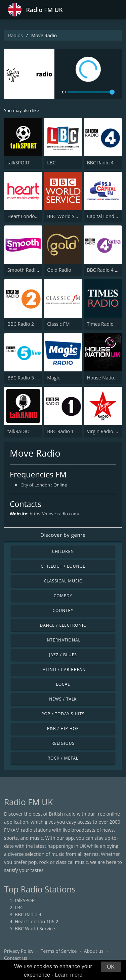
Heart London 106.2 (29, 216)
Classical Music (63, 581)
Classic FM (58, 324)
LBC (51, 163)
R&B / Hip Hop (63, 729)
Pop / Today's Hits (63, 714)
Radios (15, 35)
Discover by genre (63, 535)
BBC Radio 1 (60, 431)
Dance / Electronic (63, 625)
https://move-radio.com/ (54, 514)
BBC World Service (67, 216)
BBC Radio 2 (21, 324)
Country (63, 610)
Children (63, 551)
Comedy (63, 596)
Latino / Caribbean (63, 669)
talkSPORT (19, 163)
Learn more (69, 975)
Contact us (16, 958)
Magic (53, 378)
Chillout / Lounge (63, 566)
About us (94, 951)
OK (111, 967)
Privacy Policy (19, 951)
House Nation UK (106, 378)
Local (63, 684)
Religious (63, 743)
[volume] (91, 92)
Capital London (104, 216)
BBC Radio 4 (100, 163)
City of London (35, 485)
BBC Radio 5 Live (26, 378)
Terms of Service (59, 951)
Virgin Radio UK (104, 431)
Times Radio (100, 324)
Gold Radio (59, 270)
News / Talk (63, 699)
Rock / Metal (63, 758)
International (63, 640)
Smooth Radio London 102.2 (38, 270)
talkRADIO (18, 431)
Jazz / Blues (63, 655)
